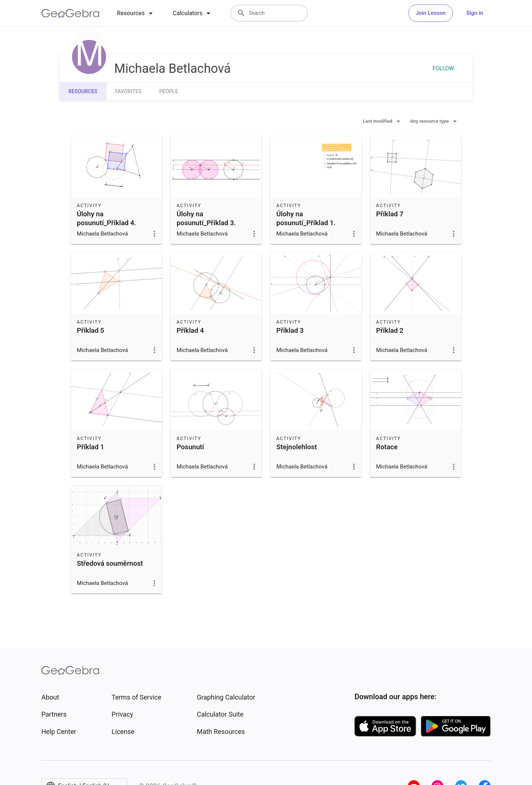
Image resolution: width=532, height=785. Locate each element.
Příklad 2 (390, 331)
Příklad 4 (190, 331)
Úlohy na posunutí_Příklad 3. (206, 219)
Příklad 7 (390, 214)
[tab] (136, 13)
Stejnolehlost (297, 447)
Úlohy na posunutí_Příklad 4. (106, 219)
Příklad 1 (91, 447)
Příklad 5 (91, 331)
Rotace (387, 447)
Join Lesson (431, 13)
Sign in (475, 13)
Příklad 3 (290, 331)
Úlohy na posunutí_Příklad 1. (306, 219)
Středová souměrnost (110, 564)
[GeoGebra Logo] (70, 13)
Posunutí (190, 447)
